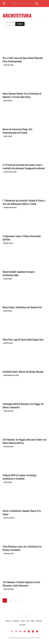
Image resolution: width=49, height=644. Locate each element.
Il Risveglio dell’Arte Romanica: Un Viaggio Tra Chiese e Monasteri (23, 406)
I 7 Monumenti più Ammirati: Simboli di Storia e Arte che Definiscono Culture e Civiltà (24, 202)
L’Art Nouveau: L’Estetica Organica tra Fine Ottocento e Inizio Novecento (21, 584)
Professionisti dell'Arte (11, 375)
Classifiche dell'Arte (10, 172)
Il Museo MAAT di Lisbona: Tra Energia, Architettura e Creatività (20, 477)
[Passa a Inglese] (28, 624)
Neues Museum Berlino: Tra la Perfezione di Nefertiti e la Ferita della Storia (22, 95)
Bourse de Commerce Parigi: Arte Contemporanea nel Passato (18, 131)
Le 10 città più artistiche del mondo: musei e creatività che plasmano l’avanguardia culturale (24, 166)
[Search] (20, 24)
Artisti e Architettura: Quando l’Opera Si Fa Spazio (22, 512)
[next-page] (21, 600)
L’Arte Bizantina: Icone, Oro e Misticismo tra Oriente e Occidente (22, 548)
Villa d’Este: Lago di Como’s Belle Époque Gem (23, 339)
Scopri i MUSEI (8, 101)
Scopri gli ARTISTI (9, 518)
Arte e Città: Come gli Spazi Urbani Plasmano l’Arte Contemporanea (23, 60)
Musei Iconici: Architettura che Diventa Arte (22, 307)
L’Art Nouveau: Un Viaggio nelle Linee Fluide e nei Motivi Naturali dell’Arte (24, 441)
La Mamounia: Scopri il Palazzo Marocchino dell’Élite (22, 238)
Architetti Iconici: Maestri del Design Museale (23, 371)
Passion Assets (8, 243)
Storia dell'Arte (8, 65)
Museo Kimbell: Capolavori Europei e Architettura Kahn (19, 273)
